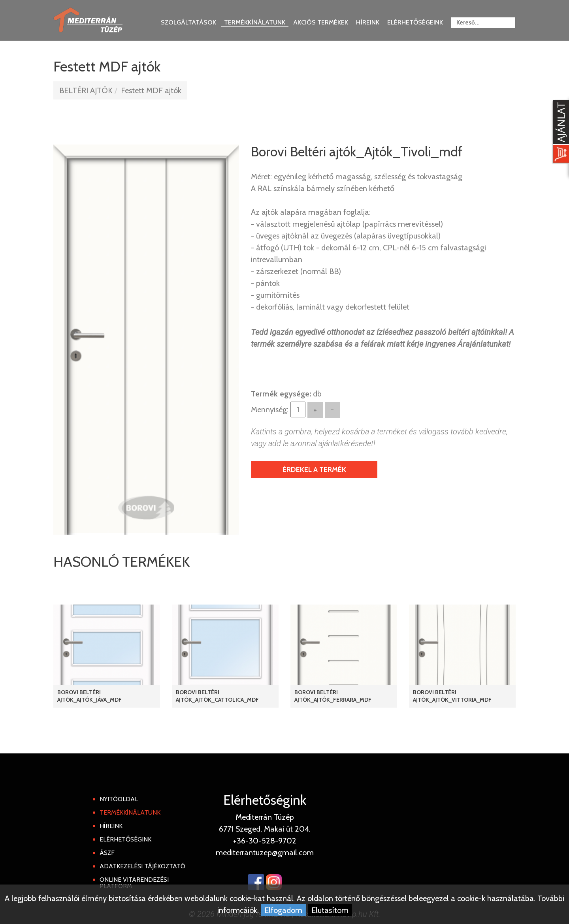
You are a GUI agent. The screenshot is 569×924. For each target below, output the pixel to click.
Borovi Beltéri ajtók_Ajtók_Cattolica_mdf (217, 696)
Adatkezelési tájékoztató (142, 866)
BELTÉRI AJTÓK (86, 90)
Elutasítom (330, 910)
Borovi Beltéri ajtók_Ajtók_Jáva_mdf (89, 696)
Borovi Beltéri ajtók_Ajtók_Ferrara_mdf (333, 696)
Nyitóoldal (119, 799)
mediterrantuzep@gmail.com (265, 853)
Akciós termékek (321, 22)
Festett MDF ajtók (151, 90)
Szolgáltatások (188, 22)
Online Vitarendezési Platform (134, 883)
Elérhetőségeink (415, 22)
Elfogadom (283, 910)
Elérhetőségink (125, 839)
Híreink (368, 22)
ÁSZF (107, 853)
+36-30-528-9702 (265, 841)
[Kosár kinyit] (560, 132)
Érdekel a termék (314, 470)
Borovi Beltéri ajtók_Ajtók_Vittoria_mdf (452, 696)
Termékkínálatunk (255, 22)
